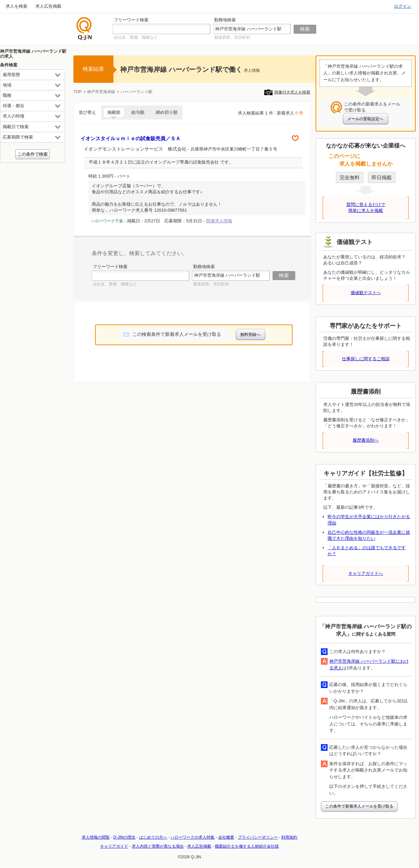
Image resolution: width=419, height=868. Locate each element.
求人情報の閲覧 (96, 837)
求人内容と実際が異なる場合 (158, 846)
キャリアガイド (114, 846)
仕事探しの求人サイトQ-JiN (84, 29)
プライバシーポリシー (258, 837)
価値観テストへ (366, 293)
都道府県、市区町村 (232, 37)
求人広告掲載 (48, 6)
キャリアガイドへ (366, 573)
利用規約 (289, 837)
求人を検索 (17, 6)
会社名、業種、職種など (136, 37)
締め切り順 (167, 112)
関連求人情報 (219, 221)
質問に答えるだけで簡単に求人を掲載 (366, 207)
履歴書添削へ (366, 440)
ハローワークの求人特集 (192, 837)
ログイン (403, 6)
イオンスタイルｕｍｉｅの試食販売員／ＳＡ (130, 138)
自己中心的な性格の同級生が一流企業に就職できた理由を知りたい (369, 535)
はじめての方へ (153, 837)
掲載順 (114, 112)
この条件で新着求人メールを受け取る (359, 806)
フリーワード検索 (131, 20)
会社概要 (226, 837)
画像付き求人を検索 (292, 92)
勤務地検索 (225, 20)
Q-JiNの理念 (124, 837)
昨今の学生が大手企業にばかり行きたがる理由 (369, 520)
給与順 (138, 112)
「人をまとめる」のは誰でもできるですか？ (367, 551)
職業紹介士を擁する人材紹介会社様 (247, 846)
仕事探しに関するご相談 (366, 359)
